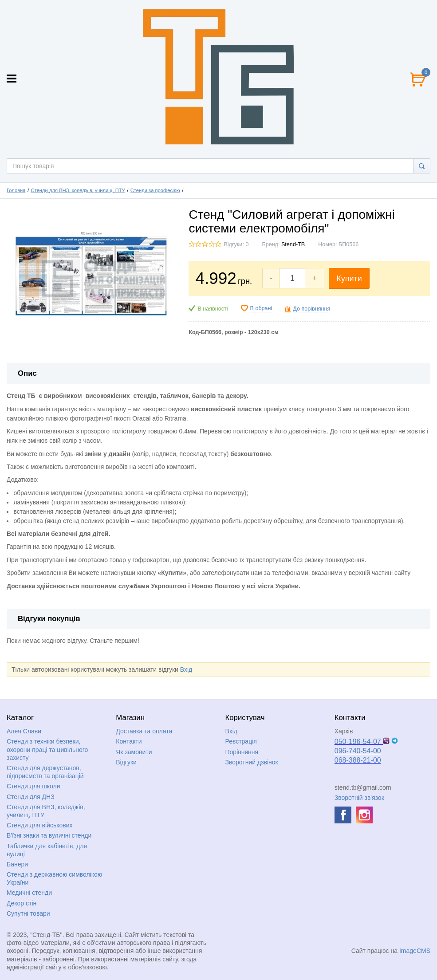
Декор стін (22, 903)
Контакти (129, 741)
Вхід (186, 669)
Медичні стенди (29, 893)
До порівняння (311, 309)
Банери (17, 864)
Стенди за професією (155, 190)
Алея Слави (24, 731)
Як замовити (134, 752)
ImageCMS (415, 951)
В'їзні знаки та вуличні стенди (49, 835)
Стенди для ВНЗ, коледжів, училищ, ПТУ (78, 190)
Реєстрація (241, 741)
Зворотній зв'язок (359, 798)
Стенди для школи (33, 786)
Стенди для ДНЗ (31, 797)
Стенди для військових (40, 825)
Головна (16, 190)
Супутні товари (28, 913)
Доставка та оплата (144, 731)
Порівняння (242, 752)
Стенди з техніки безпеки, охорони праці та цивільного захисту (47, 749)
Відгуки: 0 (236, 244)
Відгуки (126, 762)
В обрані (261, 308)
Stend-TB (293, 244)
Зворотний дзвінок (252, 762)
